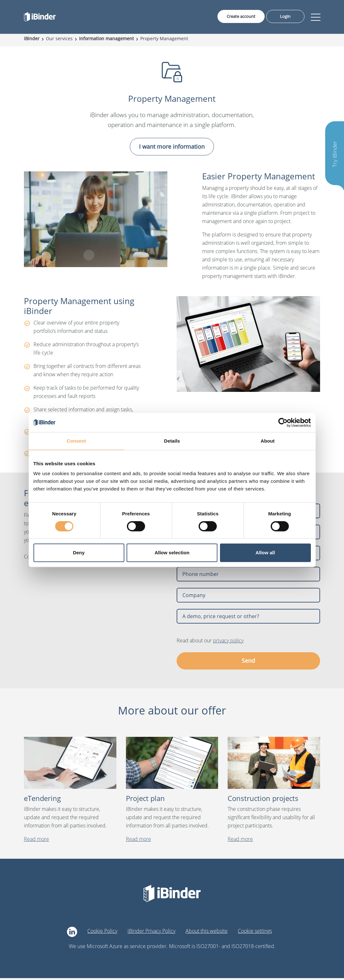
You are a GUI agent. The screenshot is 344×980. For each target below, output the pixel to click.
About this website (207, 933)
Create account (238, 17)
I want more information (172, 148)
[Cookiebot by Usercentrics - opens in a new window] (283, 423)
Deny (79, 553)
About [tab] (268, 441)
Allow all (265, 553)
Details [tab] (172, 441)
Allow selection (172, 553)
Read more (37, 841)
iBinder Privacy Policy (151, 933)
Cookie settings (255, 933)
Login (285, 17)
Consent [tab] (76, 441)
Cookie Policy (102, 933)
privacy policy (228, 642)
